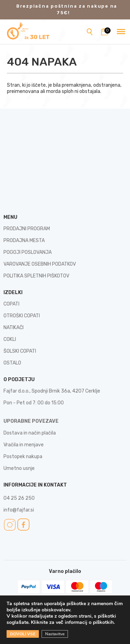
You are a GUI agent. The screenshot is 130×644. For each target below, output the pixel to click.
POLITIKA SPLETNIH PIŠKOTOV (36, 276)
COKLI (10, 339)
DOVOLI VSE (23, 634)
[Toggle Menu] (121, 32)
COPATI (11, 304)
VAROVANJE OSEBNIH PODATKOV (40, 264)
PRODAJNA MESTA (24, 241)
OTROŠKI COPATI (22, 316)
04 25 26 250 (19, 498)
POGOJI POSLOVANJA (28, 252)
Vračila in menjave (24, 445)
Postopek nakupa (23, 457)
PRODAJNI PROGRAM (27, 229)
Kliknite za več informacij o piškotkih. (73, 622)
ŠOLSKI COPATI (20, 351)
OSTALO (12, 363)
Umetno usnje (19, 468)
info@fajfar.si (19, 510)
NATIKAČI (14, 328)
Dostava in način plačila (30, 433)
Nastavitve (55, 634)
